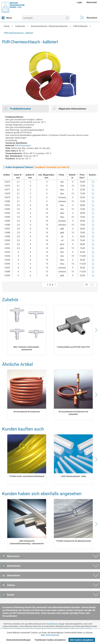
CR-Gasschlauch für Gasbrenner (27, 412)
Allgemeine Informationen (69, 108)
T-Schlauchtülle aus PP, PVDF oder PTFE (73, 347)
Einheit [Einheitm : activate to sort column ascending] (72, 176)
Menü (7, 17)
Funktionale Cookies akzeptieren (50, 640)
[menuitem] (80, 2)
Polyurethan (25, 146)
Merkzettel (92, 2)
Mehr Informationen (50, 635)
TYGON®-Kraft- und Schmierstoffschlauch (27, 476)
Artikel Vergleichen (14, 167)
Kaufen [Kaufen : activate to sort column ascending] (92, 175)
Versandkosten (51, 624)
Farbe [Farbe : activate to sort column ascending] (61, 175)
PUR (17, 146)
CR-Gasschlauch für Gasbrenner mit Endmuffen (73, 413)
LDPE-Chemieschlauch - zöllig (73, 476)
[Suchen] (67, 18)
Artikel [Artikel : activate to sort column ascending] (7, 175)
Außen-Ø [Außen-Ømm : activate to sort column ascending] (30, 176)
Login (79, 2)
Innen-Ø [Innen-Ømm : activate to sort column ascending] (18, 176)
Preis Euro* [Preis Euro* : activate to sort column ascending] (82, 176)
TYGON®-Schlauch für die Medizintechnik (73, 541)
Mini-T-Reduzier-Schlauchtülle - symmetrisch (27, 348)
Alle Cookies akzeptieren (82, 640)
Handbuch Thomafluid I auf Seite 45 (51, 167)
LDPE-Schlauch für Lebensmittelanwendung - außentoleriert (27, 542)
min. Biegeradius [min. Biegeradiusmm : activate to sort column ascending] (46, 176)
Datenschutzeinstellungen (18, 640)
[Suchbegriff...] (46, 18)
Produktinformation (17, 108)
